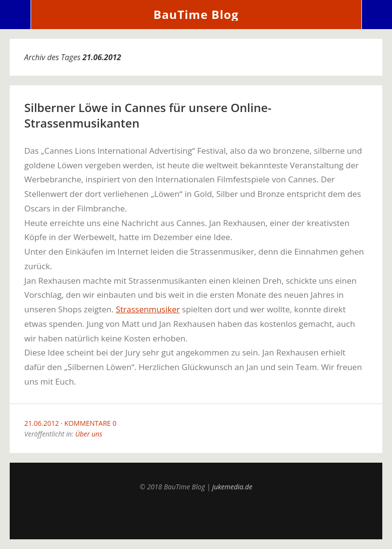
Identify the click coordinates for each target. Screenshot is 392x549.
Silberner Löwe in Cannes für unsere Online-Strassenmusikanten (148, 115)
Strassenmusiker (148, 309)
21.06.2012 (41, 423)
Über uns (89, 434)
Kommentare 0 (90, 423)
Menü (16, 15)
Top (196, 515)
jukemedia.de (232, 487)
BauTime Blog (196, 14)
